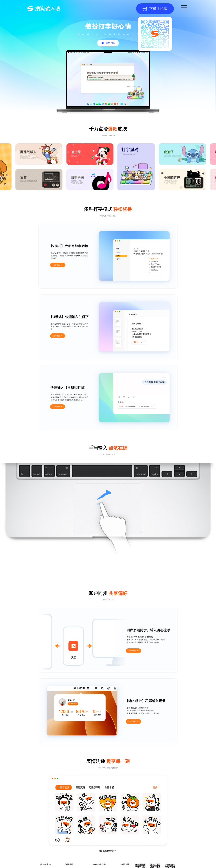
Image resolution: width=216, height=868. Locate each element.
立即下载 (110, 43)
